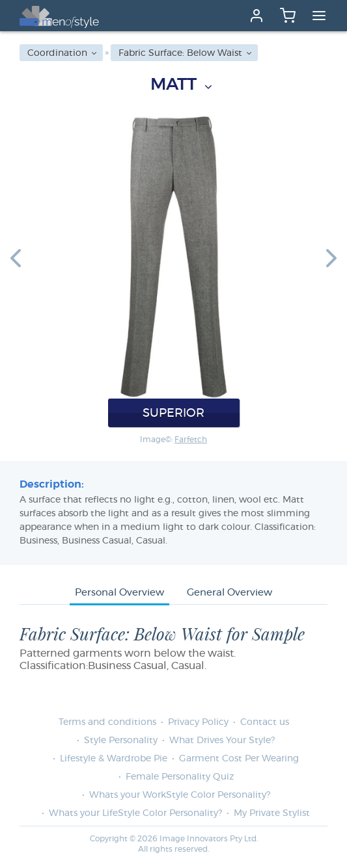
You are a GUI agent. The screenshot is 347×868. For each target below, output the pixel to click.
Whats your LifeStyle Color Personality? (135, 813)
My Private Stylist (272, 813)
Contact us (265, 722)
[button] (16, 257)
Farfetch (191, 440)
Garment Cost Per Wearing (239, 759)
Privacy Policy (198, 722)
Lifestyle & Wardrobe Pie (114, 759)
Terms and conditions (107, 722)
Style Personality (121, 741)
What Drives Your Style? (222, 741)
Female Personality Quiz (180, 777)
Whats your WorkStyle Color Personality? (180, 795)
